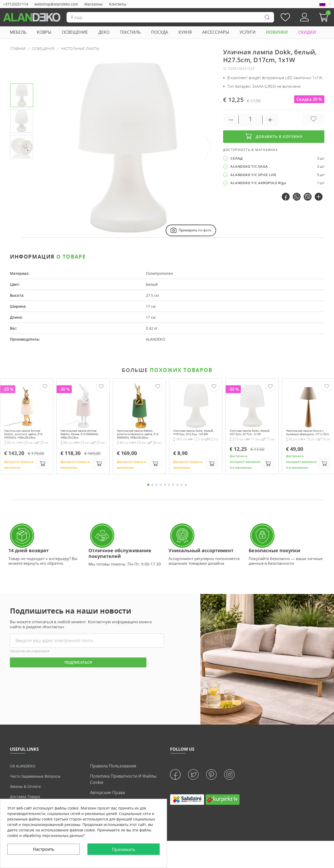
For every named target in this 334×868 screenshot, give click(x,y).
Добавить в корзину (274, 136)
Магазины (94, 4)
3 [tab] (157, 491)
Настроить (44, 849)
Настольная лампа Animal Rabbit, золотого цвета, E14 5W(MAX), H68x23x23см (25, 438)
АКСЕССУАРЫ (216, 32)
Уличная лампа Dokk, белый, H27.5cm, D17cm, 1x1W (251, 436)
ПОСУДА (160, 32)
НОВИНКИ (277, 32)
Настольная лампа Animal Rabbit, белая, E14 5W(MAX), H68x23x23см (79, 438)
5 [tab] (165, 491)
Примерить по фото (190, 230)
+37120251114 (16, 4)
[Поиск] (170, 17)
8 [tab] (177, 491)
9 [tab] (182, 491)
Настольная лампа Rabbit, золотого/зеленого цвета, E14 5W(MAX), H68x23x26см (137, 438)
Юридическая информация (30, 657)
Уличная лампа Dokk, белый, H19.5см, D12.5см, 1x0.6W (196, 436)
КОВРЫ (44, 32)
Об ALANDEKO (24, 772)
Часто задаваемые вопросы (38, 782)
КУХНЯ (185, 32)
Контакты (118, 4)
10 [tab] (186, 491)
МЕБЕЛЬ (18, 32)
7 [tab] (173, 491)
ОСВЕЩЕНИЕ (75, 32)
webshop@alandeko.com (56, 4)
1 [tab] (148, 491)
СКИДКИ (307, 32)
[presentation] (208, 147)
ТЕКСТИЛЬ (130, 32)
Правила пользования (113, 772)
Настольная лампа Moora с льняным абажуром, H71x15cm (305, 436)
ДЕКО (104, 32)
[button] (325, 17)
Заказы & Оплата (27, 793)
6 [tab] (169, 491)
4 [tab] (161, 491)
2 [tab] (152, 491)
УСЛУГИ (247, 32)
